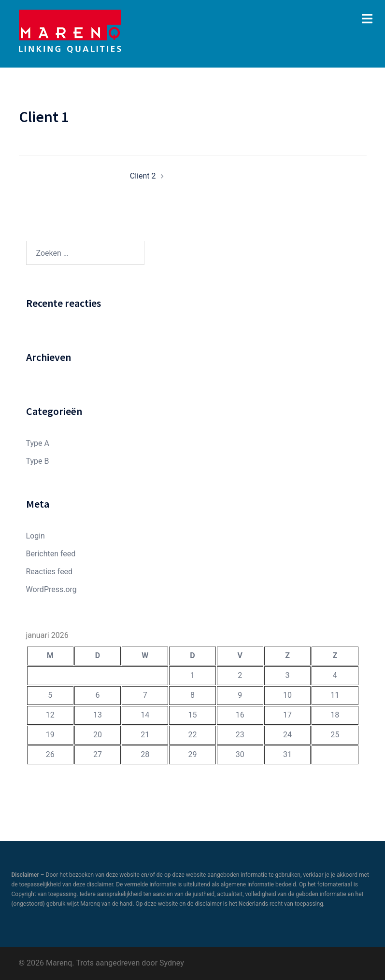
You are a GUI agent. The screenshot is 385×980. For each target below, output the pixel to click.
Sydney (172, 963)
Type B (38, 461)
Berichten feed (51, 554)
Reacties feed (50, 572)
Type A (38, 443)
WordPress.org (51, 589)
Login (36, 536)
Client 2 (143, 176)
